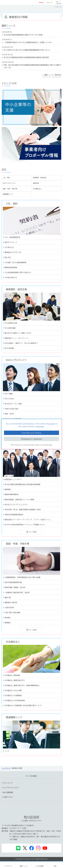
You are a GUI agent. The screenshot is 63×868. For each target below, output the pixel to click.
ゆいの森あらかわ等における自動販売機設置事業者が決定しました (27, 50)
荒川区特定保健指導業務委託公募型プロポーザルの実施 (23, 35)
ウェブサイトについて (11, 788)
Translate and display (31, 433)
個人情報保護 (8, 792)
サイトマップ (8, 783)
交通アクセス (8, 797)
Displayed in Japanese (31, 439)
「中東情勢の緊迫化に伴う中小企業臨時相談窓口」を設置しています (28, 42)
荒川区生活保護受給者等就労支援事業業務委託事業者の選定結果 (26, 57)
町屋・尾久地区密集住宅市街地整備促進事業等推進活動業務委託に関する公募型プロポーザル (32, 66)
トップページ (6, 768)
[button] (40, 3)
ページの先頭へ (32, 776)
